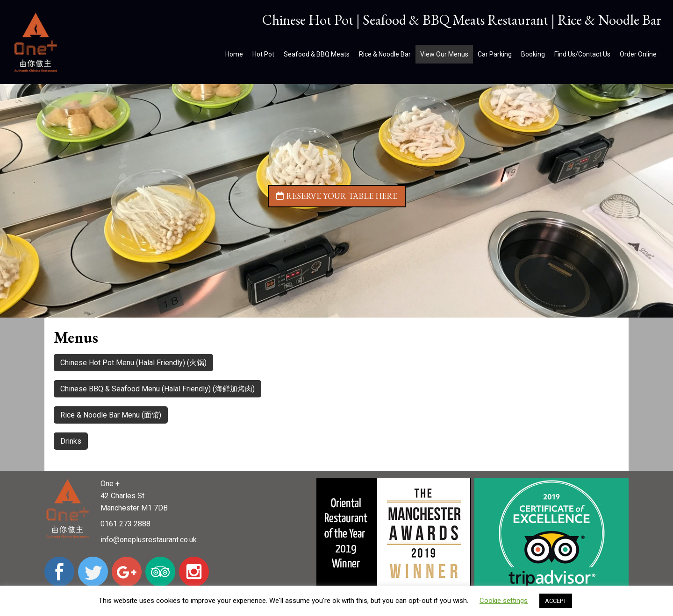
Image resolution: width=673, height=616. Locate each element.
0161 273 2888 (125, 524)
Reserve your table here (337, 196)
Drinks (71, 441)
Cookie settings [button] (504, 601)
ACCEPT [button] (556, 601)
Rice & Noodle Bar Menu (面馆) (111, 415)
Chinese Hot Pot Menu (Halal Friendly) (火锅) (133, 363)
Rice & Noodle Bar (385, 54)
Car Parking (495, 54)
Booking (533, 54)
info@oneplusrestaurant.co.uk (149, 540)
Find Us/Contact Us (582, 54)
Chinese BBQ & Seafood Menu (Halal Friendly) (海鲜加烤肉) (158, 389)
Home (234, 54)
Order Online (638, 54)
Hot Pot (263, 54)
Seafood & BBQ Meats (317, 54)
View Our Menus (444, 54)
